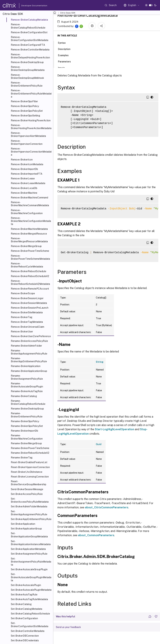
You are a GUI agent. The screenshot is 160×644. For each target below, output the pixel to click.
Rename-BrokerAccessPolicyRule (29, 341)
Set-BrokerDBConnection (25, 636)
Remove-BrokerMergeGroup (26, 246)
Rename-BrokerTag (22, 458)
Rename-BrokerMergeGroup (26, 443)
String (100, 362)
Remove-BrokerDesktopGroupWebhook (27, 76)
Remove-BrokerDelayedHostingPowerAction (30, 56)
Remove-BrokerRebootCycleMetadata (27, 265)
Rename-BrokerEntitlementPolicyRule (27, 415)
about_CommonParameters (96, 535)
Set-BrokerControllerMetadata (28, 631)
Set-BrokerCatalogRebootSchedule (30, 614)
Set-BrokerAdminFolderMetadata (29, 506)
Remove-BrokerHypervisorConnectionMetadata (31, 152)
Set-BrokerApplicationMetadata (28, 549)
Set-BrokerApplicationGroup (26, 529)
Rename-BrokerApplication (26, 366)
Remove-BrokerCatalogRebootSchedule (28, 26)
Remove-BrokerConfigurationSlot (29, 32)
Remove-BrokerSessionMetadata (29, 303)
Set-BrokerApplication (23, 524)
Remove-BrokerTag (22, 317)
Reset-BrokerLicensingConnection (30, 477)
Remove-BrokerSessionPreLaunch (30, 308)
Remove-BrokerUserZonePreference (31, 336)
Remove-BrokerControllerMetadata (30, 50)
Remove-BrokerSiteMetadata (27, 312)
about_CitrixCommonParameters (107, 507)
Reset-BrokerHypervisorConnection (30, 467)
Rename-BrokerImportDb (24, 431)
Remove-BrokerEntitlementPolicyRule (27, 84)
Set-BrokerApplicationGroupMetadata (29, 535)
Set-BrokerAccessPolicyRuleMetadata (30, 500)
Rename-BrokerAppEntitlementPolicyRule (29, 360)
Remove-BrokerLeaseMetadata (28, 183)
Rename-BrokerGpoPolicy (25, 421)
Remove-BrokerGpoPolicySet (27, 111)
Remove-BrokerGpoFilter (24, 101)
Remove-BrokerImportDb (24, 169)
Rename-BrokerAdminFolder (26, 346)
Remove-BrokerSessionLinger (27, 298)
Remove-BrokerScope (23, 293)
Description (66, 49)
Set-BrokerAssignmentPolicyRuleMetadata (31, 562)
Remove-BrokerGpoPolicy (25, 106)
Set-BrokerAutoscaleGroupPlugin (29, 569)
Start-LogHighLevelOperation (114, 429)
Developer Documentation (29, 6)
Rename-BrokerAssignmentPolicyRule (27, 377)
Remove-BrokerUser (22, 332)
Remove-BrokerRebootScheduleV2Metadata (30, 282)
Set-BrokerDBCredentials (25, 640)
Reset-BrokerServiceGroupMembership (29, 483)
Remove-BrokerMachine (24, 193)
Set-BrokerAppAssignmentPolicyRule (29, 513)
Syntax (64, 43)
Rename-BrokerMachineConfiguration (27, 437)
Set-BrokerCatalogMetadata (26, 609)
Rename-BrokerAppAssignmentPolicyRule (29, 352)
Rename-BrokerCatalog (24, 396)
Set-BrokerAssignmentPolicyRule (29, 554)
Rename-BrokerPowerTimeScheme (30, 448)
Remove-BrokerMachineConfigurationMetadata (31, 221)
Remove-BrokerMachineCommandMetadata (30, 204)
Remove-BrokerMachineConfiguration (27, 212)
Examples (65, 55)
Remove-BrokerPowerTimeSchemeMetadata (30, 257)
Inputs (63, 67)
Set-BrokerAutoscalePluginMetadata (31, 590)
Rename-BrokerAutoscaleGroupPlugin (27, 385)
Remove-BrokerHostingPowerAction (31, 120)
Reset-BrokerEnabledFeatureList (29, 462)
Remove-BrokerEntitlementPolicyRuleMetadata (31, 93)
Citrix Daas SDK (68, 13)
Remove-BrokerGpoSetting (25, 116)
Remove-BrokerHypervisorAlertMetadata (28, 134)
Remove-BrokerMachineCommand (29, 198)
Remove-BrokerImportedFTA (27, 174)
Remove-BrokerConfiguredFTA (28, 45)
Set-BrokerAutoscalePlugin (26, 585)
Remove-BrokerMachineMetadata (29, 229)
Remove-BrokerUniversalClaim (28, 327)
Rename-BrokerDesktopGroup (27, 409)
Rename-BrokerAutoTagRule (27, 391)
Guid (99, 444)
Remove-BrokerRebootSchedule (29, 271)
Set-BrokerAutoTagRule (24, 595)
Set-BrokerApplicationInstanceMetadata (31, 543)
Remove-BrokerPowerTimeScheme (30, 251)
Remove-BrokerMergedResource (29, 234)
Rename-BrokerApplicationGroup (29, 371)
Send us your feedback (68, 627)
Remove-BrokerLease (23, 179)
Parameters (66, 61)
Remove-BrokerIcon (22, 160)
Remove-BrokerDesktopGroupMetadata (28, 68)
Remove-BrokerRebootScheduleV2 (30, 276)
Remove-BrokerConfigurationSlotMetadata (30, 39)
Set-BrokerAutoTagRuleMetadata (29, 599)
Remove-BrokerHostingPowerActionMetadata (31, 127)
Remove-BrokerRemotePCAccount (30, 289)
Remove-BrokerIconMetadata (27, 164)
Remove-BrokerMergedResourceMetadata (29, 240)
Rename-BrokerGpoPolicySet (27, 426)
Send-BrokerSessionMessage (27, 489)
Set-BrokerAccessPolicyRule (27, 494)
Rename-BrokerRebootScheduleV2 (30, 453)
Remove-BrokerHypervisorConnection (27, 142)
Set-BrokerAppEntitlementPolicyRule (31, 519)
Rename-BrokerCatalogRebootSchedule (28, 402)
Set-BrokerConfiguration (24, 618)
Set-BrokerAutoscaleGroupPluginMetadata (31, 577)
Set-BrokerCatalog (21, 604)
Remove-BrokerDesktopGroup (27, 62)
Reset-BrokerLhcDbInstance (27, 472)
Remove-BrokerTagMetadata (27, 322)
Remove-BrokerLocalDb (24, 188)
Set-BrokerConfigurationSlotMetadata (30, 625)
